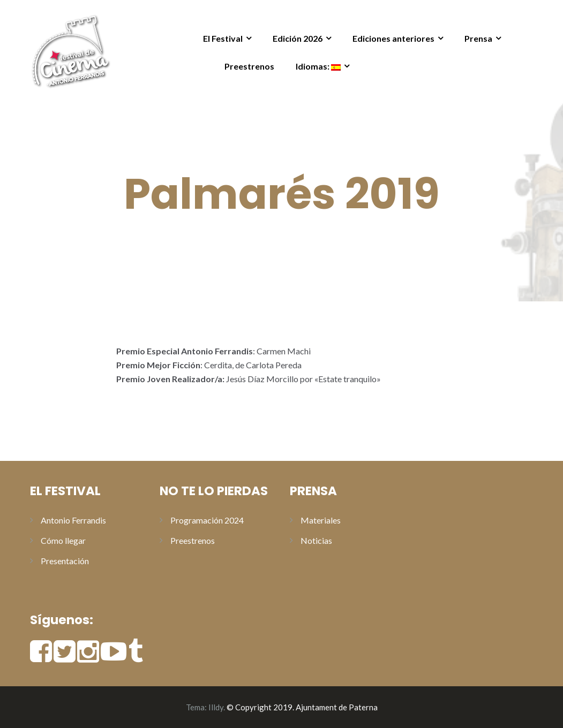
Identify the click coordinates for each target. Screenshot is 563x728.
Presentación (65, 561)
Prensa (478, 38)
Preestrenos (249, 66)
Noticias (316, 540)
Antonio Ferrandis (73, 520)
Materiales (321, 520)
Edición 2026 (298, 38)
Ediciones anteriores (393, 38)
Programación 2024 (207, 520)
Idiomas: (318, 66)
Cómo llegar (63, 540)
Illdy (216, 707)
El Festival (223, 38)
